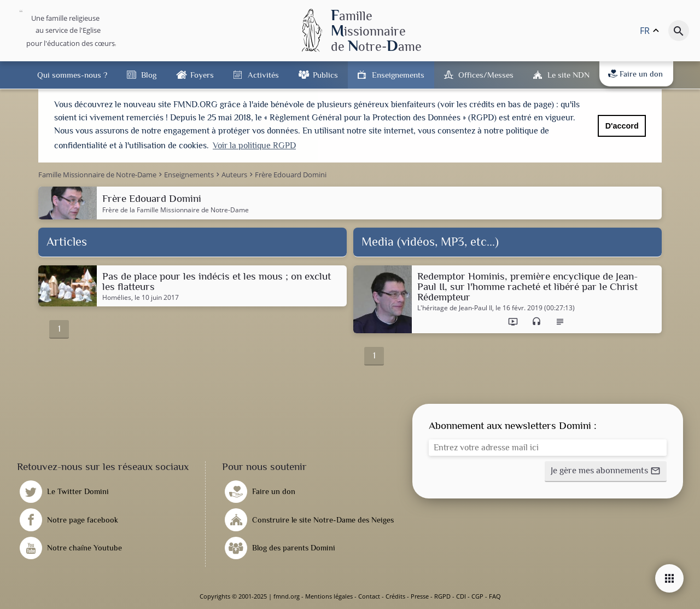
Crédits (395, 596)
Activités (263, 75)
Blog (149, 75)
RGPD (442, 596)
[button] (606, 472)
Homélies (117, 298)
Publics (325, 75)
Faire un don (635, 74)
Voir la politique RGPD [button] (254, 146)
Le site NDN (568, 75)
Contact (369, 596)
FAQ (495, 596)
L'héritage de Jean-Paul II (455, 308)
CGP (477, 596)
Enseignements (398, 75)
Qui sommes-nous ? (72, 75)
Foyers (202, 75)
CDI (461, 596)
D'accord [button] (622, 126)
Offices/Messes (486, 75)
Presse (420, 596)
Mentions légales (329, 596)
